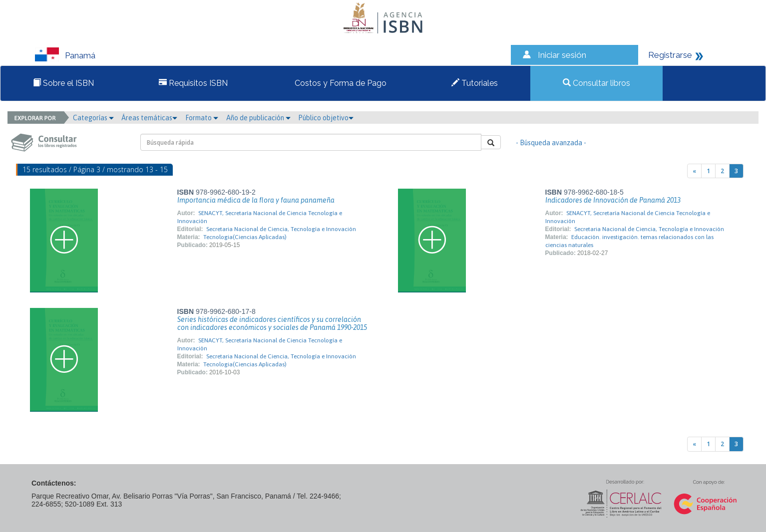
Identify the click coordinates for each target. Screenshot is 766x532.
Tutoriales (475, 83)
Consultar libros (596, 83)
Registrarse (670, 55)
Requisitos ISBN (193, 83)
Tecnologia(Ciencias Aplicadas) (245, 237)
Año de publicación (258, 118)
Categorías (93, 118)
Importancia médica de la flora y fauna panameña (256, 200)
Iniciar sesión (562, 55)
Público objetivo (326, 118)
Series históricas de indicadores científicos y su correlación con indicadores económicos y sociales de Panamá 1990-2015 (272, 323)
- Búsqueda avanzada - (551, 143)
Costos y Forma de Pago (340, 83)
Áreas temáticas (149, 118)
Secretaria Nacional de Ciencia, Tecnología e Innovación (281, 229)
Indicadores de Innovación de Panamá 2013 (613, 200)
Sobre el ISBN (63, 83)
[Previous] (694, 171)
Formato (202, 118)
